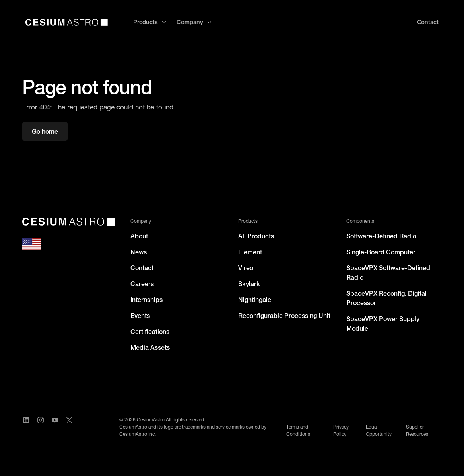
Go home (45, 131)
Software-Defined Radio (381, 236)
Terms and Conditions (298, 430)
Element (250, 252)
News (139, 252)
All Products (256, 236)
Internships (147, 300)
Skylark (249, 284)
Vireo (246, 268)
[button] (150, 22)
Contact (142, 268)
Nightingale (255, 300)
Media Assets (150, 347)
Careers (142, 284)
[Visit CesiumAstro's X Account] (69, 427)
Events (140, 316)
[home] (67, 22)
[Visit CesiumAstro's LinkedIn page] (26, 427)
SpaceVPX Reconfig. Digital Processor (386, 298)
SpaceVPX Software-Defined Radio (388, 273)
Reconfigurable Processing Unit (284, 316)
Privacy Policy (341, 430)
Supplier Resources (417, 430)
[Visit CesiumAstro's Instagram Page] (41, 427)
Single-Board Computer (381, 252)
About (139, 236)
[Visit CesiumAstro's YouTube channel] (55, 427)
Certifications (150, 332)
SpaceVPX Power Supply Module (383, 324)
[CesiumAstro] (68, 222)
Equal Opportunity (379, 430)
